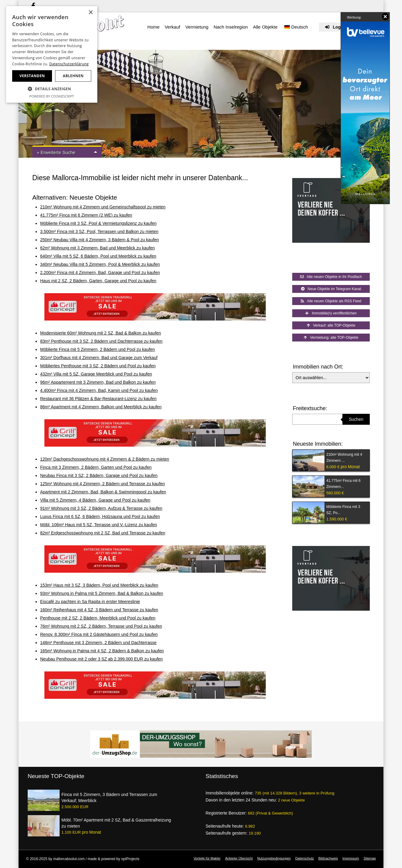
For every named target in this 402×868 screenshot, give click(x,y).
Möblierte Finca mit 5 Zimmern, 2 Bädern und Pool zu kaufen (97, 349)
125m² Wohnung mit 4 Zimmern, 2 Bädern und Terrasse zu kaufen (102, 484)
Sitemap (370, 858)
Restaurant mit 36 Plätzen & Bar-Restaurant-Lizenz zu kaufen (98, 399)
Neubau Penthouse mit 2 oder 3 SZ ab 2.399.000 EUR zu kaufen (101, 659)
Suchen (356, 419)
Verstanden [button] (32, 76)
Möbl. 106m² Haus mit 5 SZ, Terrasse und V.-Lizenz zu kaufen (99, 525)
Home (154, 27)
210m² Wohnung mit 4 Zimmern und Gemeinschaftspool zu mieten (103, 207)
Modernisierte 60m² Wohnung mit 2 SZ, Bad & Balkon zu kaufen (100, 333)
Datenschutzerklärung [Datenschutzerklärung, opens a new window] (69, 64)
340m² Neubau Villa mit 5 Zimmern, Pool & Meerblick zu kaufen (100, 264)
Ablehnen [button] (73, 76)
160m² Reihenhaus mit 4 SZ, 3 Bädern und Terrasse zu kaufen (99, 610)
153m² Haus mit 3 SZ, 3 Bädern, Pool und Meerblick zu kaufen (99, 585)
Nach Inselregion (231, 27)
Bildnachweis (328, 858)
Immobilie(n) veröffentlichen (331, 313)
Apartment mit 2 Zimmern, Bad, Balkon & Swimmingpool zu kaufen (103, 492)
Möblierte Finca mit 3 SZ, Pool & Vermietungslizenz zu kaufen (98, 223)
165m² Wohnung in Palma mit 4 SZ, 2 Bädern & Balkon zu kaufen (102, 651)
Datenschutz (305, 858)
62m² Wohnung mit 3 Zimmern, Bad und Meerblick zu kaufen (97, 248)
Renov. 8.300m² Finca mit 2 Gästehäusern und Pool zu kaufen (99, 634)
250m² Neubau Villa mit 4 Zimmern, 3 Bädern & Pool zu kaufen (99, 240)
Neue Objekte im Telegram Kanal (331, 289)
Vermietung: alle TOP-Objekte (331, 338)
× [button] (90, 13)
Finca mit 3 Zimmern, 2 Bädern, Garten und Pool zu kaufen (96, 467)
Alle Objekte (265, 27)
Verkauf (173, 27)
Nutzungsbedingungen (274, 858)
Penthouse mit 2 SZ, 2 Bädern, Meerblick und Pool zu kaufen (98, 618)
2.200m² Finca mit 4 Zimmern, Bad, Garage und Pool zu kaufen (100, 273)
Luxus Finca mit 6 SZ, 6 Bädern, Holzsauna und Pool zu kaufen (100, 516)
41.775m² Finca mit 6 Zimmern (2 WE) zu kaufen (86, 215)
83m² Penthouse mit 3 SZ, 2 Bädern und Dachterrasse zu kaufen (101, 341)
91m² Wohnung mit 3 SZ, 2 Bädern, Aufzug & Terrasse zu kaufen (101, 508)
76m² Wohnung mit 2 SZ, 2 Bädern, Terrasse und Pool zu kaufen (101, 626)
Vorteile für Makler (207, 858)
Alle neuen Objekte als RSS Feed (331, 301)
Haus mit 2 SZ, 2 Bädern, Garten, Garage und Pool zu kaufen (98, 281)
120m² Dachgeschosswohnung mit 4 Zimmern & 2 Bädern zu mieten (105, 459)
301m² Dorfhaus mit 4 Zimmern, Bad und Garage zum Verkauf (99, 358)
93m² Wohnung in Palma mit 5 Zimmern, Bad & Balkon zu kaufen (102, 593)
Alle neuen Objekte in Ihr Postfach (331, 277)
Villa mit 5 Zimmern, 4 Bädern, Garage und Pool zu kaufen (95, 500)
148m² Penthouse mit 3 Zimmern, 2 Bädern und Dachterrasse (98, 643)
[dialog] (52, 54)
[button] (52, 89)
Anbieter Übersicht (239, 858)
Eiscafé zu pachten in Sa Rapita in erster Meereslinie (90, 602)
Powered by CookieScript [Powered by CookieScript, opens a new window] (52, 96)
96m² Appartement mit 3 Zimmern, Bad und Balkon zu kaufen (98, 382)
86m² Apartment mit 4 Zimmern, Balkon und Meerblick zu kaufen (101, 407)
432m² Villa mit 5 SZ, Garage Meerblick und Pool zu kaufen (96, 374)
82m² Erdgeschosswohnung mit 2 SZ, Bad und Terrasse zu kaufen (103, 533)
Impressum (351, 858)
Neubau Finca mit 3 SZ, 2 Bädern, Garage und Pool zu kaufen (99, 475)
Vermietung (197, 27)
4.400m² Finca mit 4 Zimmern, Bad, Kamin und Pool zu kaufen (99, 390)
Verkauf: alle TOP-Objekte (331, 325)
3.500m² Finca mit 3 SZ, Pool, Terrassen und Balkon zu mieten (99, 232)
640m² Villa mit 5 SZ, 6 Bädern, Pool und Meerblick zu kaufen (98, 256)
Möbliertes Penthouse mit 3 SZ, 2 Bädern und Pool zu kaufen (98, 366)
